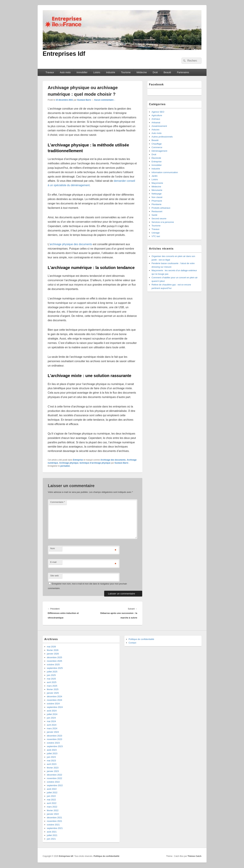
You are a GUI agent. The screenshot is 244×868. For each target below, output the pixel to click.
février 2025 (53, 689)
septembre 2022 (55, 785)
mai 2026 (51, 647)
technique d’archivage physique (95, 463)
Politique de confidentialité (141, 639)
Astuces (156, 130)
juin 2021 (51, 839)
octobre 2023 (53, 743)
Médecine (142, 72)
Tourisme (126, 72)
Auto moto (65, 72)
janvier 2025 (53, 693)
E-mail (53, 562)
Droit (155, 72)
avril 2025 (52, 682)
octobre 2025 (53, 665)
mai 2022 (51, 800)
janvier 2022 (53, 814)
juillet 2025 (52, 672)
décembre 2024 (55, 696)
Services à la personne (163, 222)
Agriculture (157, 115)
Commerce (157, 147)
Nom (53, 548)
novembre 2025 (55, 661)
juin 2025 (51, 675)
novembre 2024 (55, 700)
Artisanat (156, 122)
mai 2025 (51, 679)
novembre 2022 (55, 778)
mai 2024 (51, 721)
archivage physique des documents (71, 244)
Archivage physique (69, 463)
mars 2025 (52, 686)
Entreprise (78, 460)
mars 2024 (52, 728)
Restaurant (157, 211)
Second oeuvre (159, 219)
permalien (65, 466)
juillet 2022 (52, 793)
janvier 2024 (53, 732)
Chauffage (157, 144)
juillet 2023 (52, 753)
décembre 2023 (55, 736)
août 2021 (52, 832)
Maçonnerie (157, 183)
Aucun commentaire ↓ (105, 100)
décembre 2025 (55, 657)
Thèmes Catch (194, 856)
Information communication (165, 172)
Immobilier (82, 72)
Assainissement (159, 126)
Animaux (156, 119)
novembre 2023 (55, 739)
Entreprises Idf (64, 54)
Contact (132, 643)
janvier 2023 (53, 771)
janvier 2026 (53, 654)
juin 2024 (51, 718)
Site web (55, 576)
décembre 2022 (55, 775)
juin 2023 (51, 757)
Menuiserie (157, 190)
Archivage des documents (113, 460)
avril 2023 (52, 764)
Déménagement (159, 151)
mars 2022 (52, 807)
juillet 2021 (52, 835)
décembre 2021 (55, 818)
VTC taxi (156, 236)
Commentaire (58, 502)
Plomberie (157, 204)
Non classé (157, 197)
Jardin (155, 176)
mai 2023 (51, 761)
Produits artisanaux (161, 208)
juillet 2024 (52, 714)
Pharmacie (157, 201)
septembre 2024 (55, 707)
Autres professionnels (162, 137)
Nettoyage (157, 194)
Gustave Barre (84, 100)
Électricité (156, 158)
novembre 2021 (55, 821)
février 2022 (53, 810)
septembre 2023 (55, 746)
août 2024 (52, 711)
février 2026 (53, 650)
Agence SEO (158, 112)
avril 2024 (52, 725)
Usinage (156, 233)
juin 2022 (51, 796)
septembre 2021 (55, 828)
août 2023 (52, 750)
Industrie (111, 72)
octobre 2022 (53, 782)
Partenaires (183, 72)
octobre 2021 (53, 825)
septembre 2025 (55, 668)
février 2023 (53, 768)
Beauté (167, 72)
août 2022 (52, 789)
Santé (155, 215)
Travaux (50, 72)
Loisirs (97, 72)
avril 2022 (52, 803)
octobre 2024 (53, 704)
